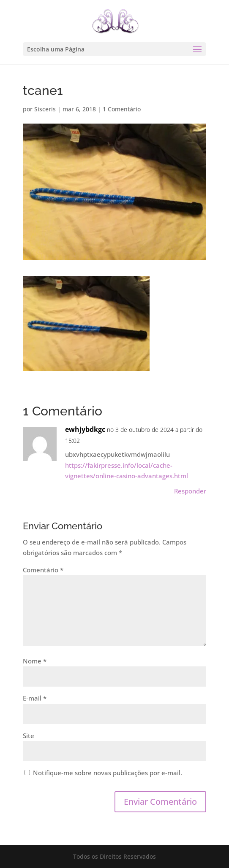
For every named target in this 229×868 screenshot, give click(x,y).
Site (29, 736)
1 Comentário (122, 109)
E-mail (35, 698)
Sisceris (45, 109)
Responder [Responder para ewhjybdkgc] (190, 491)
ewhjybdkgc (85, 429)
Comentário (43, 570)
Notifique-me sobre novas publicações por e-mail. (108, 773)
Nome (35, 661)
